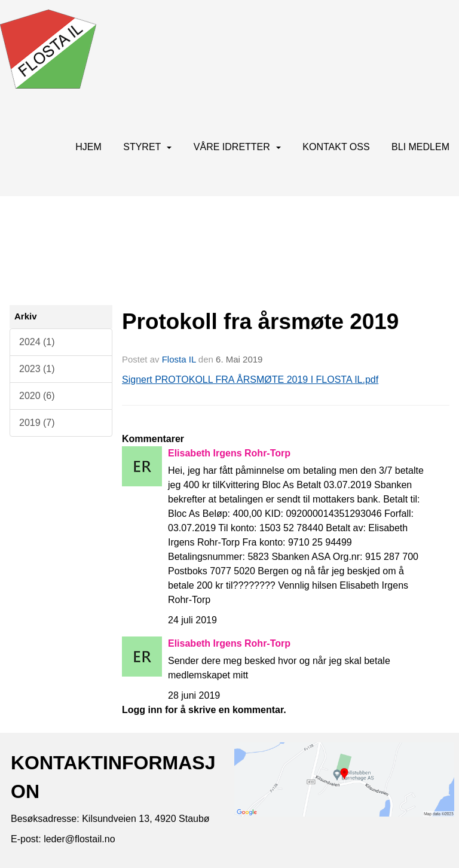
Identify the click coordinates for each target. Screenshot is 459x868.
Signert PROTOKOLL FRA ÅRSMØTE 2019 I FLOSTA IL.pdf (250, 380)
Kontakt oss (336, 147)
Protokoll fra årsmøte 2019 (260, 322)
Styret (147, 147)
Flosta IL (179, 359)
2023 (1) (37, 369)
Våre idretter (237, 147)
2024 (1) (37, 342)
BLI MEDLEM (420, 147)
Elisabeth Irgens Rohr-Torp (229, 453)
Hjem (88, 147)
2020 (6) (37, 396)
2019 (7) (37, 423)
